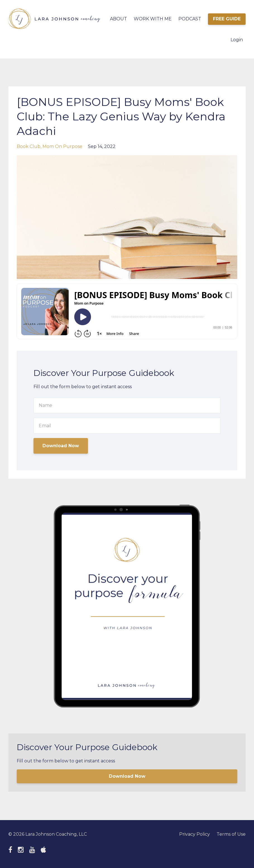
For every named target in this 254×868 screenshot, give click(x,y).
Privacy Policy (195, 834)
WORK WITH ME (153, 19)
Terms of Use (231, 834)
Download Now (61, 446)
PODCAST (190, 19)
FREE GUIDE (227, 19)
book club (29, 146)
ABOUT (118, 19)
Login (237, 40)
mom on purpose (62, 146)
